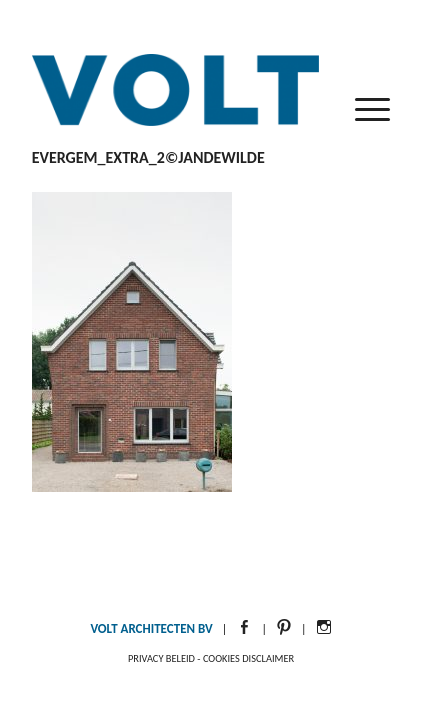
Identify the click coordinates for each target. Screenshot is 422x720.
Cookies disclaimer (248, 658)
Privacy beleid (161, 658)
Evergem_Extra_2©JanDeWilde (148, 157)
